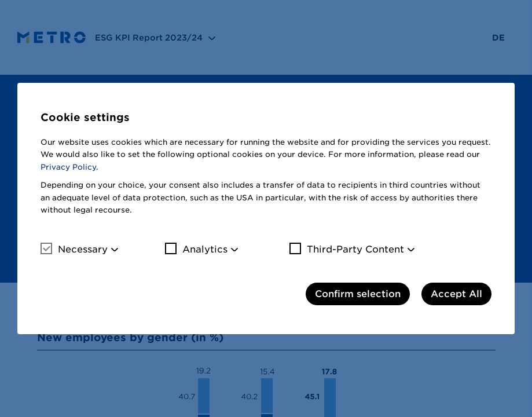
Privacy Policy (68, 167)
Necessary (74, 249)
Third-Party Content (347, 249)
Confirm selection (358, 294)
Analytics (196, 249)
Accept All (456, 294)
